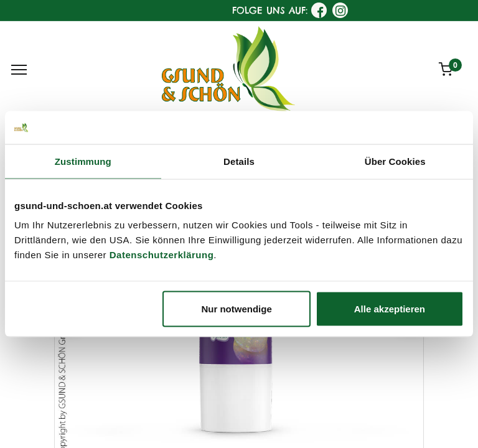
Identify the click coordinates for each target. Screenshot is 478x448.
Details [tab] (239, 161)
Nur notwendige (236, 309)
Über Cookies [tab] (395, 161)
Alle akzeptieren (390, 309)
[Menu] (19, 70)
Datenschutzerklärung (162, 255)
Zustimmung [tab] (83, 161)
